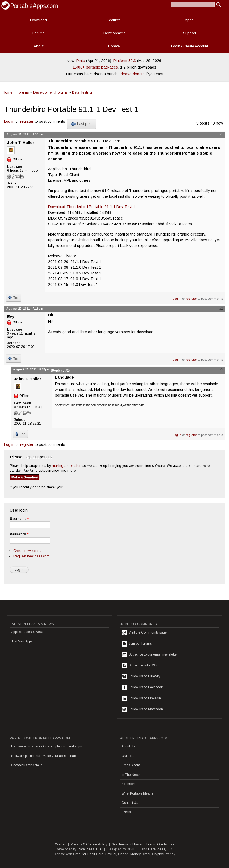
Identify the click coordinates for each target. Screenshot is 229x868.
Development (114, 33)
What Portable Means (137, 793)
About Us (128, 746)
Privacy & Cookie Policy (89, 844)
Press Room (131, 765)
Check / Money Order (134, 854)
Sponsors (129, 784)
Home (7, 92)
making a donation (67, 466)
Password (19, 534)
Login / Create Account (189, 46)
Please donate (132, 74)
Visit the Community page (144, 633)
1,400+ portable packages (95, 67)
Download (38, 20)
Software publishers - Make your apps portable (45, 756)
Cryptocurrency (164, 854)
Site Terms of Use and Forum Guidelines (143, 844)
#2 (221, 308)
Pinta (81, 61)
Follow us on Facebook (142, 687)
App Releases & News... (29, 632)
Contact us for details (27, 765)
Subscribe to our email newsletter (150, 655)
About (38, 46)
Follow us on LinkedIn (141, 699)
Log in (9, 121)
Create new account (29, 551)
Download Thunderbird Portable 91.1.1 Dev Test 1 (92, 207)
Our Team (129, 756)
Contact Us (130, 803)
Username (19, 519)
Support (189, 33)
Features (114, 20)
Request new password (32, 556)
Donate (114, 46)
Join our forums (137, 644)
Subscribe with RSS (140, 666)
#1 (221, 134)
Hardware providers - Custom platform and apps (46, 746)
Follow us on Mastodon (142, 709)
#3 (221, 369)
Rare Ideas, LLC (90, 849)
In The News (131, 775)
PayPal (111, 854)
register (27, 121)
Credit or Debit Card (88, 854)
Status (126, 812)
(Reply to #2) (60, 370)
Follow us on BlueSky (141, 677)
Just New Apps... (23, 641)
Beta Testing (82, 92)
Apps (189, 20)
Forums (38, 33)
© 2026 (61, 844)
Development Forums (50, 92)
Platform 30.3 (125, 61)
